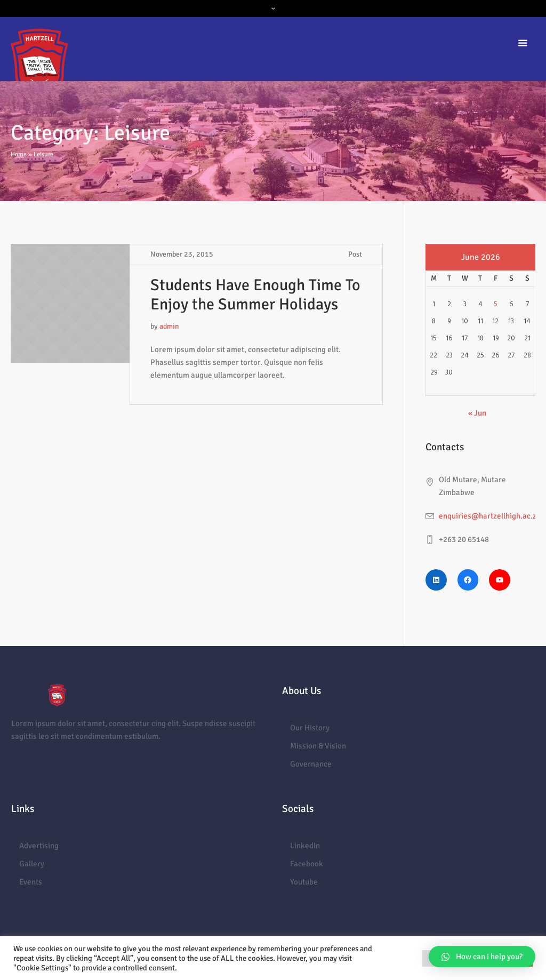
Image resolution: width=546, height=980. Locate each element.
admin (169, 326)
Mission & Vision (318, 746)
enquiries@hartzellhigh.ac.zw (491, 516)
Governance (311, 764)
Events (31, 882)
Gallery (32, 864)
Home (19, 154)
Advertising (39, 846)
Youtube (304, 882)
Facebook (307, 864)
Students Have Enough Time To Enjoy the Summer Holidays (255, 295)
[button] (482, 957)
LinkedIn (305, 846)
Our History (310, 728)
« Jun (477, 413)
